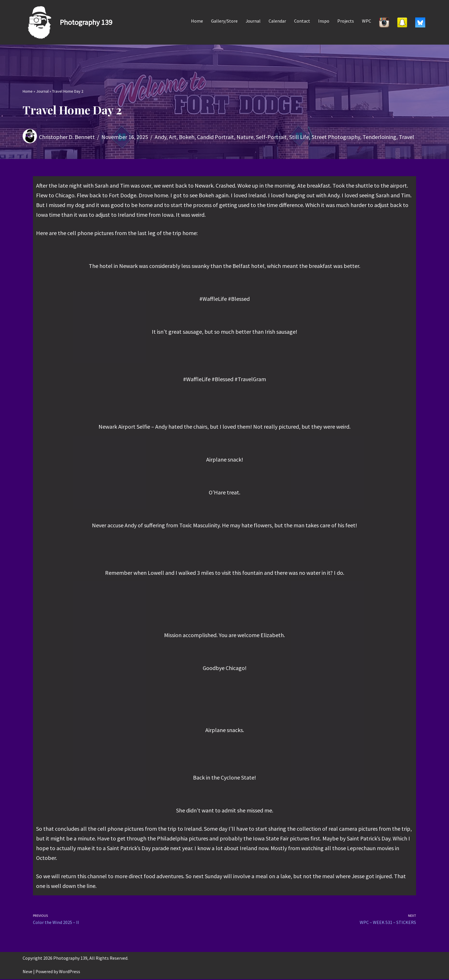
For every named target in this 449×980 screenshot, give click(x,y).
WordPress (70, 973)
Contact (302, 21)
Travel (406, 137)
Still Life (299, 137)
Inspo (324, 21)
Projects (346, 21)
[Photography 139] (67, 22)
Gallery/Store (224, 21)
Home (197, 21)
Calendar (277, 21)
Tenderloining (379, 137)
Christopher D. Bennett (67, 137)
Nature (245, 137)
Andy (161, 137)
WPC (367, 21)
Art (173, 137)
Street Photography (336, 137)
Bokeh (187, 137)
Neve (27, 973)
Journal (253, 21)
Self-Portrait (271, 137)
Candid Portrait (215, 137)
